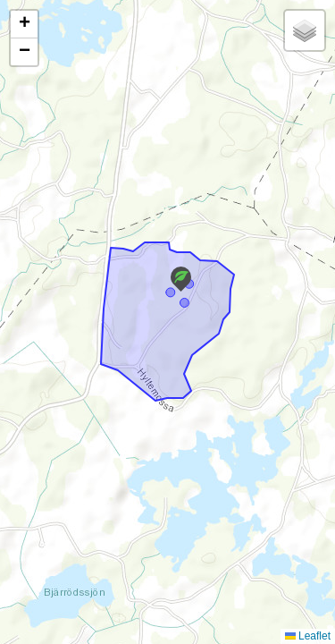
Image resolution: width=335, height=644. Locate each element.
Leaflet (308, 636)
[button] (181, 279)
